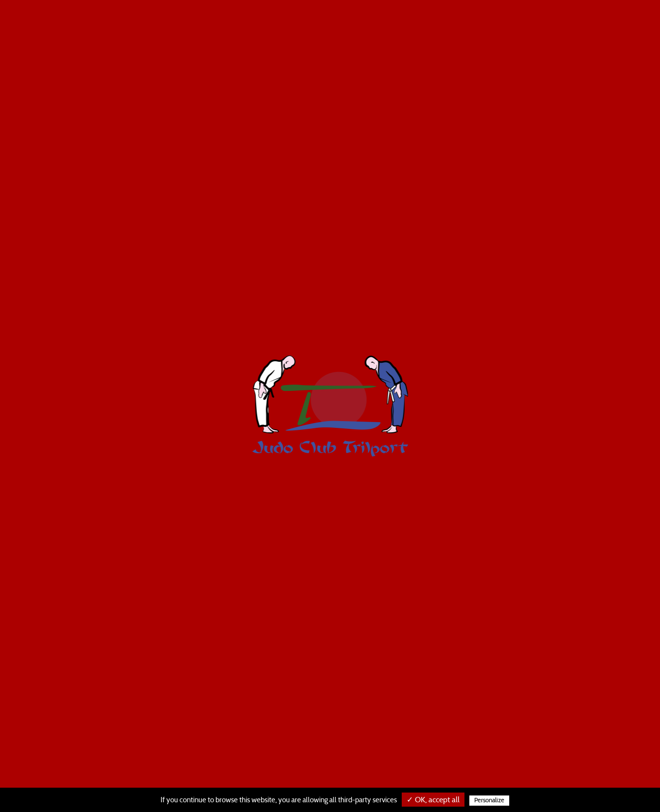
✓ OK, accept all (433, 800)
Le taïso (350, 24)
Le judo (447, 24)
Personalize (489, 801)
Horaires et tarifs (512, 24)
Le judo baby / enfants (276, 24)
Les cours (399, 24)
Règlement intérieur (604, 24)
